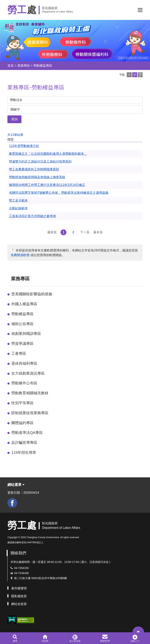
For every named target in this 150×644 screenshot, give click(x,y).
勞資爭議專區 (22, 344)
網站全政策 (19, 604)
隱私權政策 (19, 596)
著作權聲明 (19, 588)
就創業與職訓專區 (26, 334)
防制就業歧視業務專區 (30, 413)
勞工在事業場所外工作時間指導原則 (34, 169)
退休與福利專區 (24, 363)
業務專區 (24, 66)
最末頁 (98, 232)
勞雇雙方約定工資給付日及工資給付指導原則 (40, 161)
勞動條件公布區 (24, 383)
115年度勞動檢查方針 (24, 146)
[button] (140, 10)
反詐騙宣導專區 (24, 443)
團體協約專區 (22, 423)
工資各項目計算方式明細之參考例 (32, 216)
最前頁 (52, 232)
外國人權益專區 (24, 304)
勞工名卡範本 (18, 200)
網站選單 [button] (16, 485)
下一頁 (85, 232)
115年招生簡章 (24, 452)
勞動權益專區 (43, 66)
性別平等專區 (22, 403)
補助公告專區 (22, 324)
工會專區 (19, 353)
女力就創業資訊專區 (28, 373)
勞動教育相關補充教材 (30, 393)
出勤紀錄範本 (18, 208)
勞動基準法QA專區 (27, 433)
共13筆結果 (15, 135)
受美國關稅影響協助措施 (32, 294)
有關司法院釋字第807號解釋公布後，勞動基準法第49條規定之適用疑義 (59, 193)
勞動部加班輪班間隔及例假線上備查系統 (37, 177)
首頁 (11, 66)
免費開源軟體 (20, 255)
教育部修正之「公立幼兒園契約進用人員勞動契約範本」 (48, 154)
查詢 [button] (14, 119)
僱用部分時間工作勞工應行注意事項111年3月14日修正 (47, 185)
